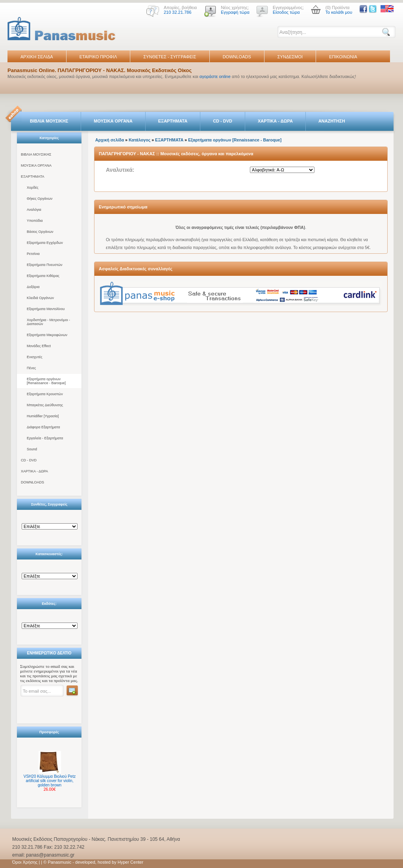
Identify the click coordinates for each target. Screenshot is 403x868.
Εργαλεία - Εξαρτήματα (45, 438)
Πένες (31, 368)
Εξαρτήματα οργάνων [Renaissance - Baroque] (46, 381)
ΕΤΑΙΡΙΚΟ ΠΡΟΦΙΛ (98, 57)
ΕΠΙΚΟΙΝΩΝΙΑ (343, 57)
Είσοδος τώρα (286, 12)
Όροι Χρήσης (25, 862)
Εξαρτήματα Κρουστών (45, 394)
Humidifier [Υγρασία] (43, 416)
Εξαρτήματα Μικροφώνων (47, 335)
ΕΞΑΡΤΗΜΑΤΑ (173, 121)
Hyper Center (130, 862)
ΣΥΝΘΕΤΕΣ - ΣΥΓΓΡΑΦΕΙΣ (170, 57)
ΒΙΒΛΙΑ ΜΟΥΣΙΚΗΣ (49, 121)
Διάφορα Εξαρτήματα (43, 427)
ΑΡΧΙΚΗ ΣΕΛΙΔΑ (37, 57)
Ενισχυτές (35, 357)
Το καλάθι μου (339, 12)
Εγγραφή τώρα (235, 12)
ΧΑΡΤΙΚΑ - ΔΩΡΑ (275, 121)
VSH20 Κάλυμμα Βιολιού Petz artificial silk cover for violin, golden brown (50, 781)
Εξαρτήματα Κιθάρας (43, 276)
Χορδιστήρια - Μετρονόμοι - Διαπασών (48, 322)
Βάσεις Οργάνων (40, 232)
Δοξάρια (33, 287)
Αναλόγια (34, 210)
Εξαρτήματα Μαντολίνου (46, 309)
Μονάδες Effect (39, 346)
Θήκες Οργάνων (40, 199)
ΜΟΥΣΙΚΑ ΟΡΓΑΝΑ (113, 121)
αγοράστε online (215, 76)
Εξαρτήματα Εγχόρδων (45, 243)
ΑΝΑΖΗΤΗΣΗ (332, 121)
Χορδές (33, 188)
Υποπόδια (35, 221)
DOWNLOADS (237, 57)
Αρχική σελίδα (110, 140)
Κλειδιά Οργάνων (40, 298)
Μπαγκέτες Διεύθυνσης (45, 405)
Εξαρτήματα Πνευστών (45, 265)
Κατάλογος (140, 140)
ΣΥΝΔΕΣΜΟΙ (290, 57)
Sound (32, 449)
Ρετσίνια (33, 254)
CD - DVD (223, 121)
